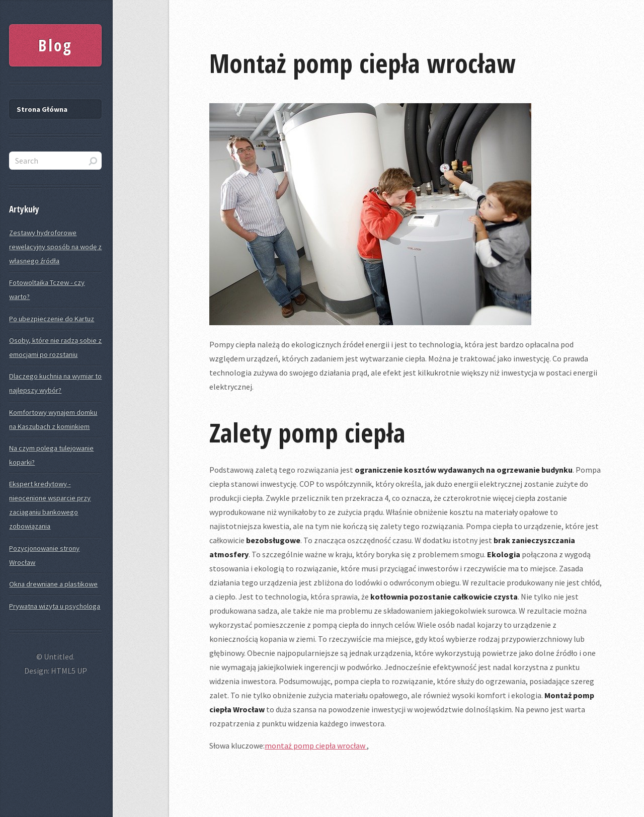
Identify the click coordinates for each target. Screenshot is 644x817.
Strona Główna (42, 109)
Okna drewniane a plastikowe (53, 584)
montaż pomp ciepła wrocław (316, 746)
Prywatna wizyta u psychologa (55, 606)
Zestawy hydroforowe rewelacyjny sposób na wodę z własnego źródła (55, 247)
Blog (55, 45)
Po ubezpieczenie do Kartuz (52, 319)
